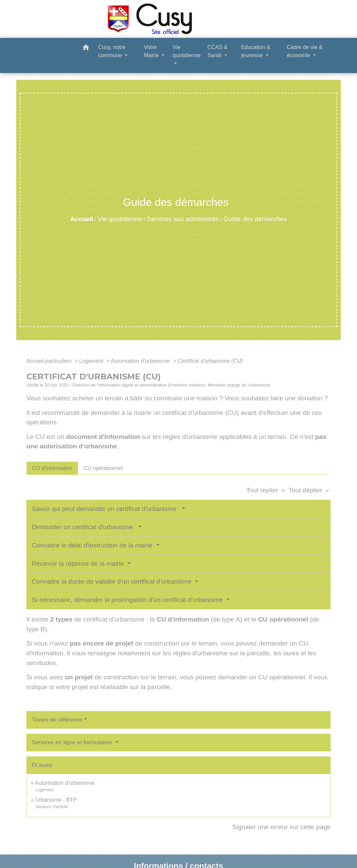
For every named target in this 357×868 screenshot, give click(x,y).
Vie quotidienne (120, 219)
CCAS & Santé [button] (217, 51)
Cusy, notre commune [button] (112, 51)
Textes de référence (57, 720)
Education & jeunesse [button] (256, 51)
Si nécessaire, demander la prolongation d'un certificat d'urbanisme (128, 600)
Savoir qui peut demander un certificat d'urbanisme (106, 509)
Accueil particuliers (50, 361)
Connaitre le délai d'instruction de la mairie (93, 545)
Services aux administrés (183, 219)
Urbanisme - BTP (56, 800)
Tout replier (267, 490)
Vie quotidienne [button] (187, 51)
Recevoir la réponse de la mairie (79, 564)
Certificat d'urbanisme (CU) (210, 361)
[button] (86, 49)
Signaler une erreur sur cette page (281, 827)
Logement (92, 361)
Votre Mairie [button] (152, 51)
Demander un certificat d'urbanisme (84, 527)
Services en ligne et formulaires (73, 742)
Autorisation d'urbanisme (141, 361)
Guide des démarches (255, 219)
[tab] (52, 468)
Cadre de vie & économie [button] (305, 51)
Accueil (81, 219)
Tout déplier (310, 490)
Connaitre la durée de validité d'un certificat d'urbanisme (112, 581)
